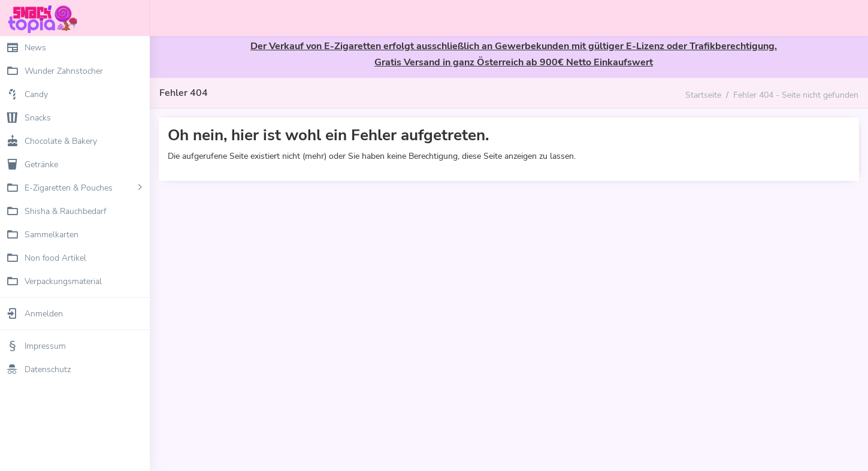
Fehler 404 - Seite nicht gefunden (796, 95)
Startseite (703, 95)
